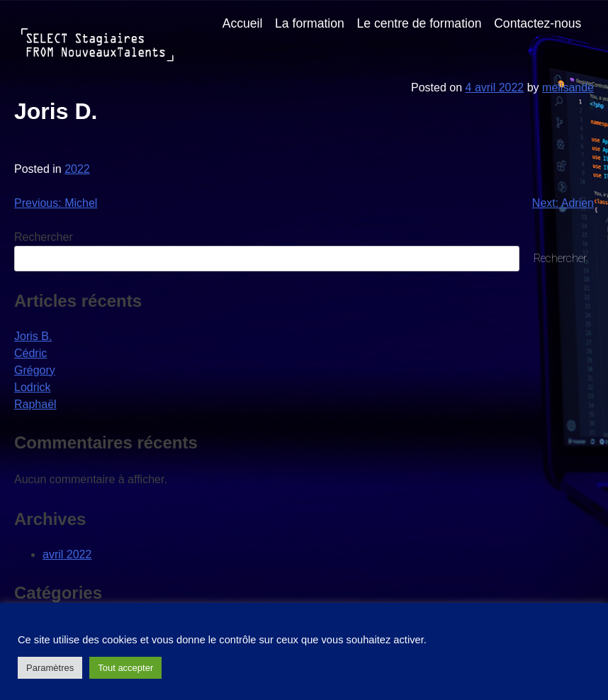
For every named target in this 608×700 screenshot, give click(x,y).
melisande (568, 87)
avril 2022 (67, 554)
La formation (310, 23)
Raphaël (35, 404)
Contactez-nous (537, 23)
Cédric (30, 353)
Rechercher (44, 237)
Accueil (243, 23)
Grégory (35, 370)
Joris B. (33, 336)
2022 (77, 169)
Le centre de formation (419, 23)
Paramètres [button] (50, 668)
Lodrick (33, 387)
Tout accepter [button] (125, 668)
